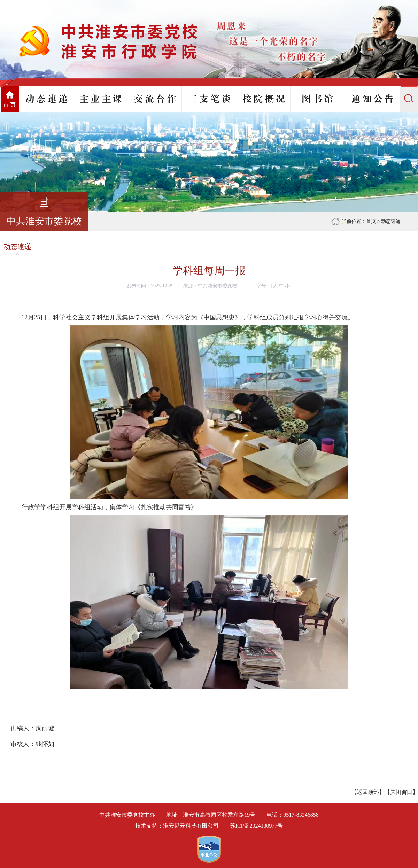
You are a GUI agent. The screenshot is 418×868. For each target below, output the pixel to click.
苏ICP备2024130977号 (257, 826)
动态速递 (391, 221)
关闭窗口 (401, 792)
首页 (371, 221)
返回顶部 (368, 792)
